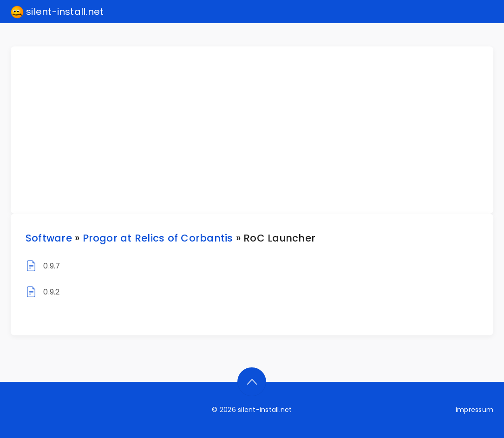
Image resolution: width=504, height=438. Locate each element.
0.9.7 (52, 266)
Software (49, 238)
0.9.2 (51, 292)
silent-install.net (57, 12)
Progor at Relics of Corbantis (158, 238)
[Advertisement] (258, 130)
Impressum (475, 410)
